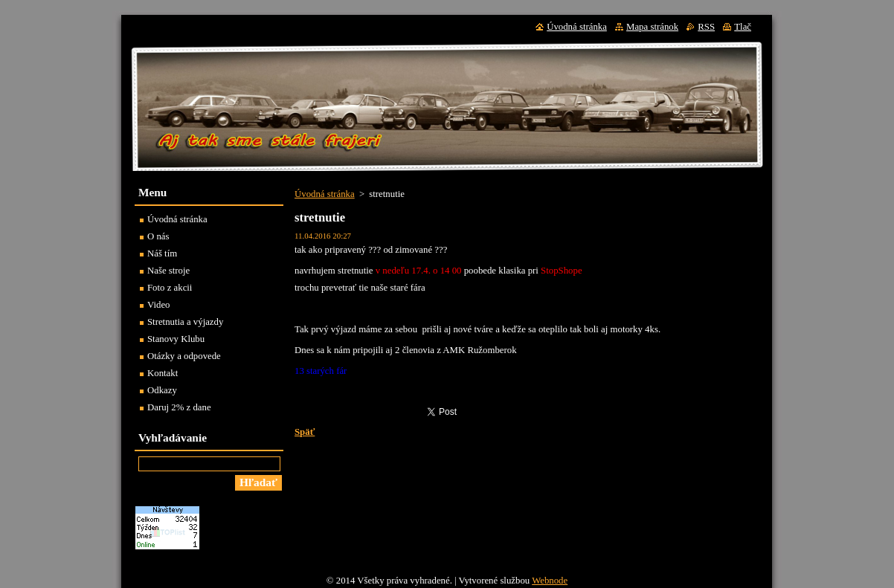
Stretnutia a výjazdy (185, 322)
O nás (158, 236)
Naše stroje (168, 271)
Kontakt (163, 373)
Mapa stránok (652, 27)
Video (159, 305)
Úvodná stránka (325, 194)
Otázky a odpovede (184, 356)
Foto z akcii (170, 288)
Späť (305, 432)
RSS (706, 27)
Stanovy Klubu (176, 339)
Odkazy (162, 390)
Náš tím (162, 253)
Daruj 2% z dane (179, 407)
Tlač (743, 27)
